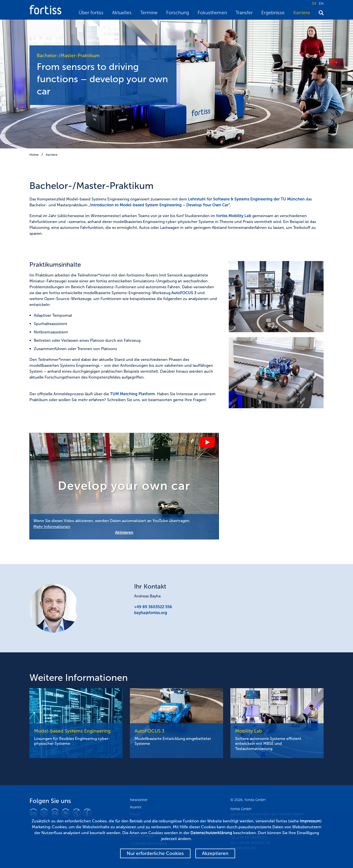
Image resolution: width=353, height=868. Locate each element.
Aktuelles (122, 13)
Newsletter (139, 800)
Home (34, 155)
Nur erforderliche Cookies (155, 853)
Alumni (136, 807)
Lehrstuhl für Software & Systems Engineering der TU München (246, 199)
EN (321, 3)
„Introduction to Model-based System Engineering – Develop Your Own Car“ (159, 205)
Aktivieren (124, 533)
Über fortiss (91, 13)
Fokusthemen (212, 13)
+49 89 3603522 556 (153, 607)
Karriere (302, 13)
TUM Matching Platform (132, 394)
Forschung (178, 13)
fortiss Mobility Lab (234, 216)
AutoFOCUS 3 (184, 293)
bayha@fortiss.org (151, 613)
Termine (149, 13)
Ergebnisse (273, 13)
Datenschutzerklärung (211, 833)
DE (314, 3)
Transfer (244, 13)
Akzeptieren (215, 853)
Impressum (310, 821)
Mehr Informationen (52, 527)
